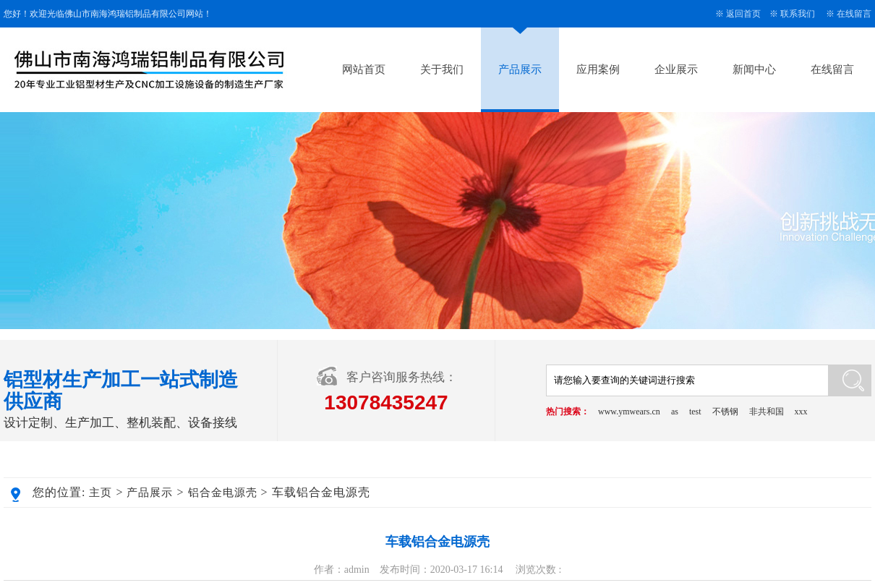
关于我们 (442, 69)
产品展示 (520, 69)
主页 (101, 493)
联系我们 (798, 14)
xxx (801, 412)
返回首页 (743, 14)
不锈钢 (725, 412)
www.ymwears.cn (629, 412)
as (675, 412)
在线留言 (854, 14)
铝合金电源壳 (223, 493)
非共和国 (767, 412)
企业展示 (676, 69)
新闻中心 (754, 69)
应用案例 (598, 69)
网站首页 (364, 69)
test (695, 412)
